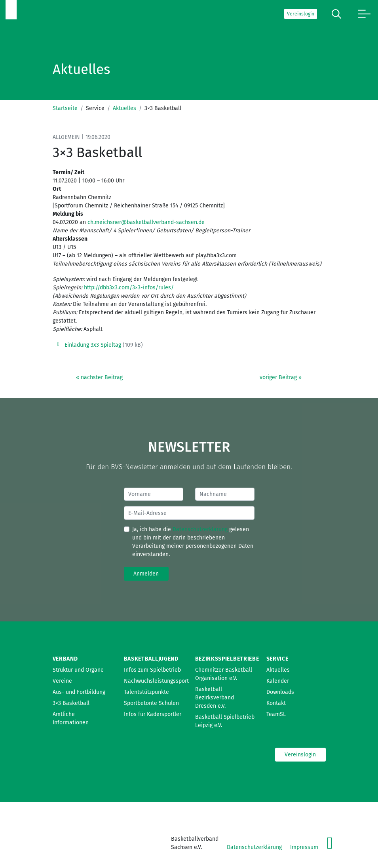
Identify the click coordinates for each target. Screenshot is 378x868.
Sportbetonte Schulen (151, 703)
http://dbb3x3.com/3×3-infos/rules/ (129, 288)
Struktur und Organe (78, 670)
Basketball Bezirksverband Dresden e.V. (215, 698)
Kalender (278, 681)
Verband (65, 659)
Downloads (280, 692)
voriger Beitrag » (281, 377)
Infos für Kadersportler (153, 714)
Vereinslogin (301, 14)
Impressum (304, 847)
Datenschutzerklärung (200, 529)
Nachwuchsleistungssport (156, 681)
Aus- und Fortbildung (79, 692)
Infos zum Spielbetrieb (152, 670)
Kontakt (276, 703)
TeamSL (276, 714)
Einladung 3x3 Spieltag (93, 345)
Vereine (62, 681)
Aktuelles (124, 108)
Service (277, 659)
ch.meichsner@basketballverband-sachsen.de (146, 222)
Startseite (65, 108)
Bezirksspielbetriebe (227, 659)
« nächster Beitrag (99, 377)
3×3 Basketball (71, 703)
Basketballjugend (151, 659)
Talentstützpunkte (146, 692)
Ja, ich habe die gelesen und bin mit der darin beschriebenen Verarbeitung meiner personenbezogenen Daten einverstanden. (193, 542)
